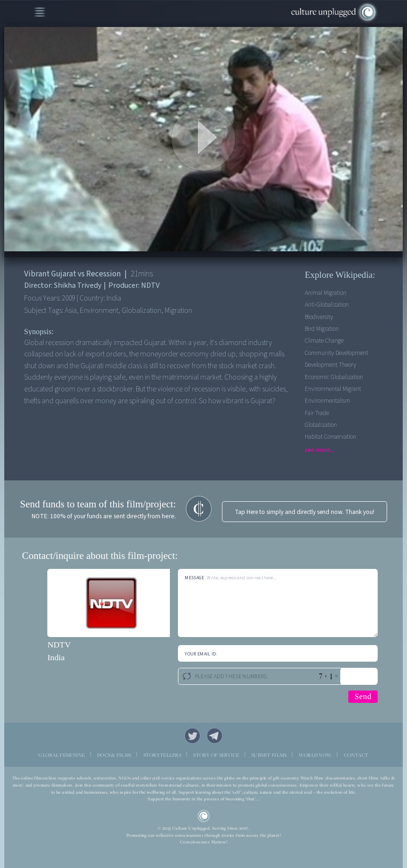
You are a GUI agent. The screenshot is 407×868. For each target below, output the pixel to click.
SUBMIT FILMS (269, 755)
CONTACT (356, 755)
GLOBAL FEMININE (62, 755)
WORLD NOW (315, 755)
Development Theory (331, 365)
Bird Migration (322, 329)
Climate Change (324, 341)
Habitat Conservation (331, 437)
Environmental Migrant (333, 389)
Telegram (215, 736)
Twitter (192, 736)
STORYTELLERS (162, 755)
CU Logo (203, 816)
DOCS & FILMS (114, 755)
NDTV (59, 645)
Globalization (321, 425)
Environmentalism (327, 401)
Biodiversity (319, 317)
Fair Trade (317, 413)
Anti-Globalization (327, 305)
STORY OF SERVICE (216, 755)
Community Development (336, 353)
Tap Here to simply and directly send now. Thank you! (305, 512)
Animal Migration (326, 293)
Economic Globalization (334, 377)
